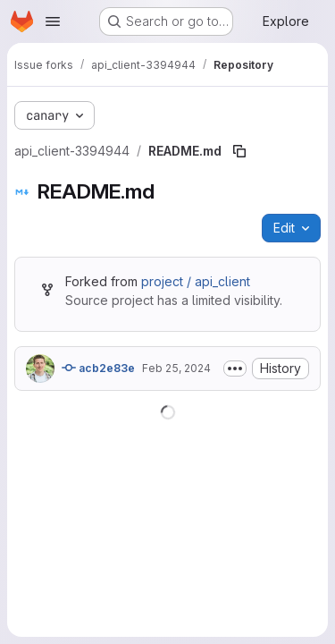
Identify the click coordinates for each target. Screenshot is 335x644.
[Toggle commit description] (235, 369)
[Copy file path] (239, 151)
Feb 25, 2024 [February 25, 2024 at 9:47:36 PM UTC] (176, 368)
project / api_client (196, 281)
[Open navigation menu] (53, 21)
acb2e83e (98, 368)
